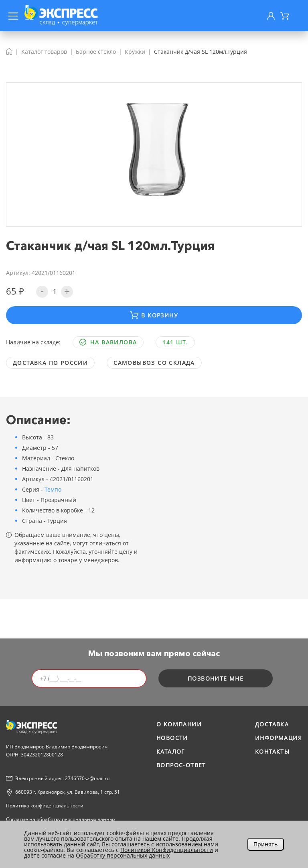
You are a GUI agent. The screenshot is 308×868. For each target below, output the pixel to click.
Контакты (272, 751)
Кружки (135, 52)
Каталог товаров (44, 52)
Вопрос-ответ (181, 765)
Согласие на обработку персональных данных (61, 819)
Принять (265, 844)
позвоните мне (216, 678)
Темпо (53, 489)
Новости (172, 738)
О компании (179, 724)
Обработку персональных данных (123, 855)
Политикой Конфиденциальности (167, 850)
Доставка (272, 724)
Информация (279, 738)
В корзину (154, 315)
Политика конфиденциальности (45, 806)
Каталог (171, 751)
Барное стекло (96, 52)
